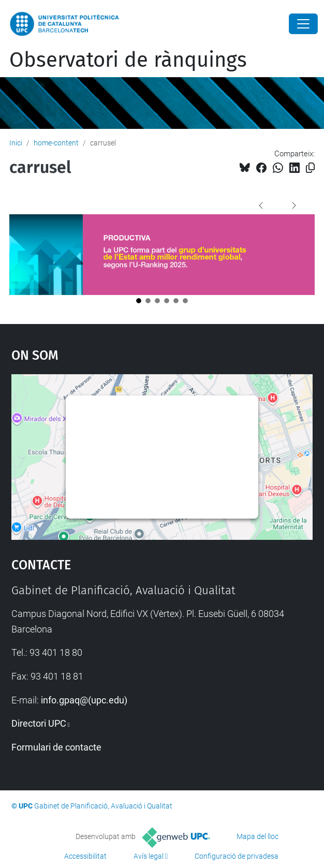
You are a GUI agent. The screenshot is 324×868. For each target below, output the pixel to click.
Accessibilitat (85, 856)
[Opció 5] (176, 301)
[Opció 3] (157, 301)
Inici (16, 143)
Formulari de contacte (56, 747)
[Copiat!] (310, 168)
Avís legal (149, 856)
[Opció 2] (148, 301)
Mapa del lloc (257, 836)
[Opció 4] (167, 301)
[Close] (303, 24)
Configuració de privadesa (237, 856)
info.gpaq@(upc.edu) (84, 700)
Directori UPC (39, 723)
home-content (56, 143)
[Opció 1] (139, 301)
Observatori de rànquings (128, 60)
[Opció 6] (185, 301)
